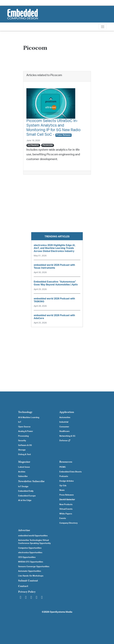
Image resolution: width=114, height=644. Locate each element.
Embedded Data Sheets (71, 472)
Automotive (65, 417)
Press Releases (67, 495)
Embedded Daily (26, 491)
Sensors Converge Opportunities (34, 567)
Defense (65, 441)
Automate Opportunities (30, 571)
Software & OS (25, 445)
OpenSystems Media (61, 612)
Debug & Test (24, 454)
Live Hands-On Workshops (31, 576)
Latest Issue (24, 467)
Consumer (64, 427)
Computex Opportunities (30, 548)
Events (63, 518)
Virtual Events (66, 509)
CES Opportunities (27, 557)
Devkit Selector (67, 500)
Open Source (24, 427)
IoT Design (23, 487)
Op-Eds (63, 486)
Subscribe (23, 476)
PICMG (62, 467)
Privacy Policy (27, 592)
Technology (25, 412)
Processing (23, 436)
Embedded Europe (27, 496)
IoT (20, 422)
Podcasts (64, 476)
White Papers (66, 514)
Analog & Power (26, 431)
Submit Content (28, 581)
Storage (22, 450)
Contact (23, 586)
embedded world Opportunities (33, 536)
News (62, 490)
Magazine (24, 462)
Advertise (24, 530)
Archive (22, 472)
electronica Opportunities (30, 553)
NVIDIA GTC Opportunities (31, 562)
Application (67, 412)
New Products (66, 504)
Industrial (64, 422)
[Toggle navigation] (103, 27)
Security (22, 441)
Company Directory (68, 523)
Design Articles (67, 481)
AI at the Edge (25, 500)
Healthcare (64, 431)
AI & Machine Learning (29, 417)
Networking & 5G (67, 436)
